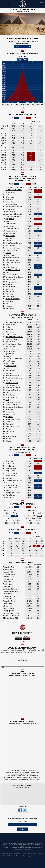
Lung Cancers (10, 226)
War (7, 304)
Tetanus (8, 439)
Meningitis (9, 301)
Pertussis (9, 306)
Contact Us (39, 856)
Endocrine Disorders (13, 262)
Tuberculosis (10, 309)
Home (4, 854)
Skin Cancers (10, 279)
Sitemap (22, 858)
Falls (7, 265)
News (33, 856)
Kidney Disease (11, 202)
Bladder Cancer (11, 224)
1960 (8, 105)
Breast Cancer (11, 209)
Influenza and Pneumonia (14, 207)
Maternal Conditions (13, 299)
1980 (16, 105)
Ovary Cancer (10, 236)
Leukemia (9, 238)
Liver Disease (10, 192)
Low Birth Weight (11, 233)
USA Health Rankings (9, 856)
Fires (7, 272)
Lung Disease (10, 212)
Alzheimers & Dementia (14, 214)
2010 (29, 105)
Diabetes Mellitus (12, 204)
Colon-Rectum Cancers (14, 243)
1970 (12, 105)
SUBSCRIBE (23, 829)
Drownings (9, 294)
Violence (9, 241)
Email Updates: (22, 821)
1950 (4, 105)
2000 (25, 105)
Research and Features (35, 854)
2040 (41, 105)
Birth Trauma (10, 255)
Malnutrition (10, 292)
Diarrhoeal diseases (12, 258)
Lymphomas (10, 219)
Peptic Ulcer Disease (13, 270)
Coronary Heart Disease (14, 190)
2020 (33, 105)
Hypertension (10, 199)
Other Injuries (10, 246)
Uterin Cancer (10, 287)
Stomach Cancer (11, 267)
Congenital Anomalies (13, 229)
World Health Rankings (20, 854)
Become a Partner (22, 12)
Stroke (8, 195)
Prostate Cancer (11, 231)
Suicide (8, 253)
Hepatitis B (9, 284)
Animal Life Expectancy (23, 856)
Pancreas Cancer (12, 250)
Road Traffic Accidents (13, 216)
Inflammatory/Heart (12, 260)
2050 (23, 107)
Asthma (8, 221)
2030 (37, 105)
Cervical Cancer (11, 275)
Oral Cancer (10, 289)
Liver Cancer (10, 197)
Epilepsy (8, 441)
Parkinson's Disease (13, 248)
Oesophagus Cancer (13, 282)
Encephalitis (10, 296)
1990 (20, 105)
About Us (10, 854)
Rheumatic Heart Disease (14, 277)
